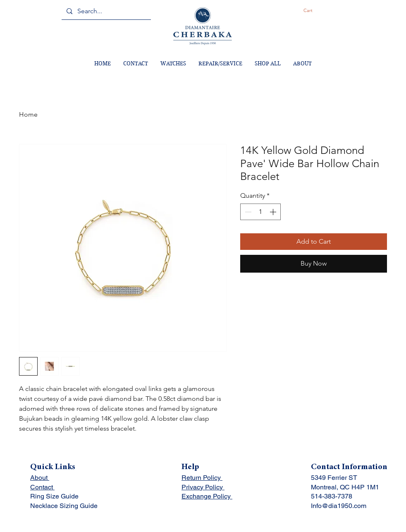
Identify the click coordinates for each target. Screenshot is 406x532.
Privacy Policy (203, 487)
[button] (315, 11)
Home (28, 114)
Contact (42, 487)
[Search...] (105, 11)
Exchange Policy (207, 496)
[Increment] (274, 212)
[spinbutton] (260, 212)
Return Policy (202, 478)
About (40, 478)
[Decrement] (247, 212)
